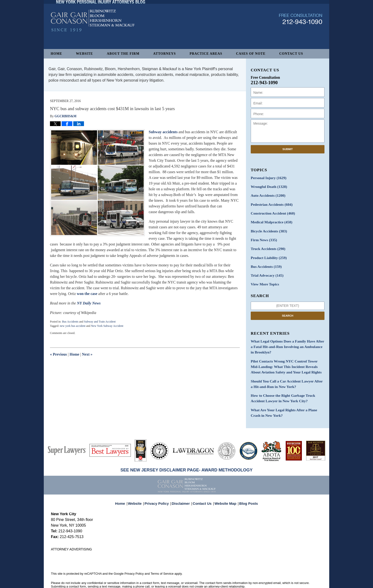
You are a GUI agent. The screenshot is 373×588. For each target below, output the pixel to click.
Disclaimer (182, 487)
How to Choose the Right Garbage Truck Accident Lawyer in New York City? (286, 386)
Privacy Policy (160, 487)
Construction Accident (271, 211)
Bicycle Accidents (267, 228)
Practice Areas (206, 54)
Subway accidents (163, 132)
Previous (58, 354)
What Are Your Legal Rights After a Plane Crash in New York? (287, 400)
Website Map (224, 487)
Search (288, 309)
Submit (288, 149)
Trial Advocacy (265, 269)
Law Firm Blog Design (299, 582)
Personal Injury (267, 178)
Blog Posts (246, 487)
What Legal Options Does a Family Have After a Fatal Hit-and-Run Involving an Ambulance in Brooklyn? (285, 339)
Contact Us (291, 54)
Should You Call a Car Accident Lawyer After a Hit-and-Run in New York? (284, 373)
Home (56, 54)
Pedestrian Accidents (270, 203)
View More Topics (263, 277)
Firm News (263, 236)
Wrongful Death (267, 186)
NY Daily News (89, 303)
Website (84, 54)
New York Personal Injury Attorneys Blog (93, 34)
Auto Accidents (266, 194)
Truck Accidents (266, 244)
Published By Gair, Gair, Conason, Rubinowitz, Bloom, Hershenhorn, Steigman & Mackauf (301, 32)
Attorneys (164, 54)
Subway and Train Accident (100, 322)
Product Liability (267, 252)
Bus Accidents (70, 322)
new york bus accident (73, 326)
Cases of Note (251, 54)
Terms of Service (162, 560)
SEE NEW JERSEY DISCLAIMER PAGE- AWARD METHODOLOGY (186, 456)
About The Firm (123, 54)
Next (87, 354)
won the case (87, 294)
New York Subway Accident (107, 326)
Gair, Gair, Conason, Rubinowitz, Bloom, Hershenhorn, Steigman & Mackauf (129, 582)
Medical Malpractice (270, 219)
